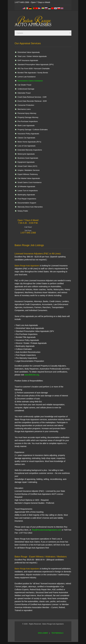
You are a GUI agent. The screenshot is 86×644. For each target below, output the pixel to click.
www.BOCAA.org (31, 375)
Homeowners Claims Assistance (30, 81)
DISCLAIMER (43, 633)
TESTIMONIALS (57, 633)
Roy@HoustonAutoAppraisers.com (47, 530)
